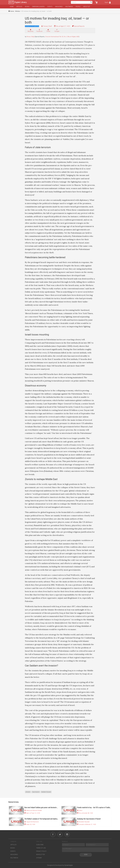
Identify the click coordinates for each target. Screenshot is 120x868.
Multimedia (69, 7)
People (78, 7)
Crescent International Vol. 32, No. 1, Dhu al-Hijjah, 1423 (62, 37)
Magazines (59, 7)
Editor (81, 810)
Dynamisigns (69, 865)
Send (86, 855)
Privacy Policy (41, 851)
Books (27, 7)
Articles (19, 7)
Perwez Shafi (47, 26)
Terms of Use (41, 848)
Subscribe (40, 845)
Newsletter (40, 855)
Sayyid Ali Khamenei (32, 822)
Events (50, 7)
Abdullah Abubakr (84, 822)
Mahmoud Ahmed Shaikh (34, 810)
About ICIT (87, 7)
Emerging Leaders (38, 7)
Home (12, 7)
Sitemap (39, 858)
